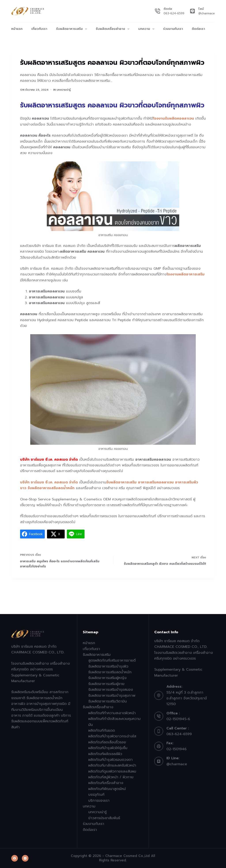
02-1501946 (176, 749)
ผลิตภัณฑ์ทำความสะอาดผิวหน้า (112, 713)
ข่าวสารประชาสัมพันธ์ (104, 818)
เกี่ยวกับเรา (39, 29)
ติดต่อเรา (198, 29)
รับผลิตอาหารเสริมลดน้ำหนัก (110, 672)
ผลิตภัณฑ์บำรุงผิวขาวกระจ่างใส (112, 736)
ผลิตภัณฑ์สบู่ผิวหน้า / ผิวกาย (111, 777)
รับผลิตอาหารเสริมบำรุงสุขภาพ (112, 696)
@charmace (207, 13)
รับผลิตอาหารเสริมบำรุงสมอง (111, 690)
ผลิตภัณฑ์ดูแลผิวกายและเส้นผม (112, 771)
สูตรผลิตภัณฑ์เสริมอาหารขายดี (112, 660)
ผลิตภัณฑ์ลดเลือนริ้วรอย (107, 742)
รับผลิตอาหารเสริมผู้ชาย (106, 684)
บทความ (147, 29)
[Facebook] (15, 858)
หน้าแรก (17, 29)
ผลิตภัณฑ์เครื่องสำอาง (106, 783)
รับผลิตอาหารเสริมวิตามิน (107, 701)
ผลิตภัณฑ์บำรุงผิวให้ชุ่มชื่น (108, 748)
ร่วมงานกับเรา (173, 29)
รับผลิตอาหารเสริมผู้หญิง (107, 678)
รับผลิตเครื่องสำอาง (113, 29)
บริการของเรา (99, 801)
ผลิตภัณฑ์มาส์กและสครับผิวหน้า (112, 765)
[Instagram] (25, 858)
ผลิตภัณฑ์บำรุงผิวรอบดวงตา (110, 760)
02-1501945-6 (178, 719)
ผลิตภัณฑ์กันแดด (102, 731)
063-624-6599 (174, 13)
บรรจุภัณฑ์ (96, 795)
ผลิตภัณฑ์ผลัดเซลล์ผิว (105, 754)
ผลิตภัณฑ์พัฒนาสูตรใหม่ (107, 789)
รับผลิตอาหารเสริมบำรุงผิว (108, 666)
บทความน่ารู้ (64, 90)
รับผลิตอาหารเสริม (72, 29)
